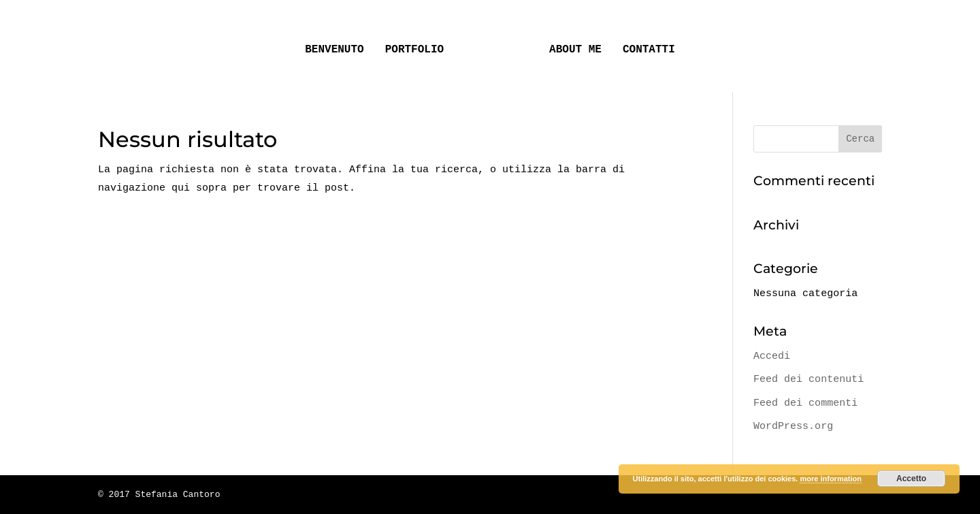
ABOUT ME (571, 45)
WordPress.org (793, 426)
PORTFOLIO (419, 45)
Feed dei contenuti (808, 379)
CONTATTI (644, 45)
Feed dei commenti (805, 403)
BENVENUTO (339, 45)
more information (830, 479)
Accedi (772, 356)
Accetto (911, 479)
